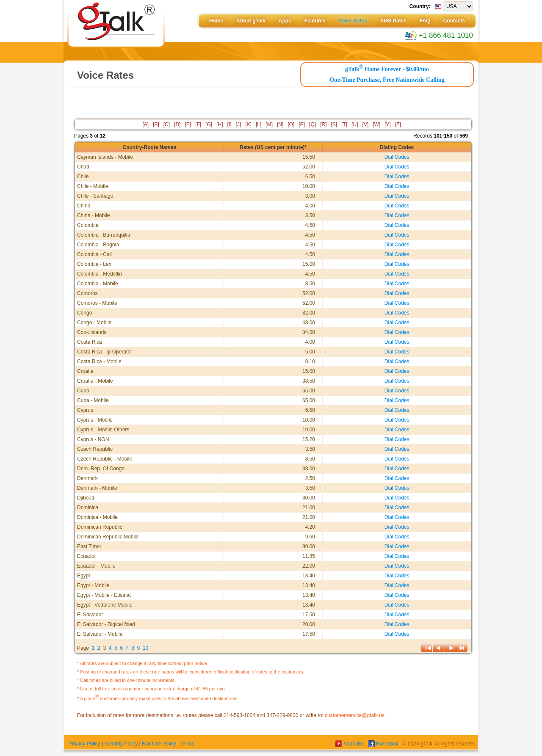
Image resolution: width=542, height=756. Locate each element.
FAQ (425, 21)
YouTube (350, 744)
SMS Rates (393, 21)
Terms (187, 744)
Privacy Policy (84, 744)
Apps (285, 21)
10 (145, 648)
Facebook (384, 744)
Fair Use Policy (159, 744)
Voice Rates (353, 21)
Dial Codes (397, 157)
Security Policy (121, 744)
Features (315, 21)
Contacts (454, 21)
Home (216, 21)
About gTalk (251, 21)
